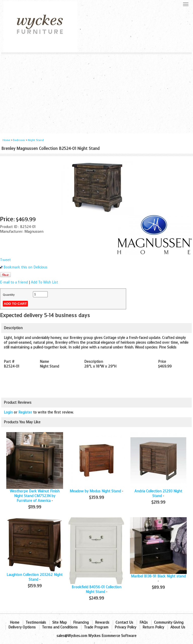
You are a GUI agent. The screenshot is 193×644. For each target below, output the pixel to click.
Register (25, 412)
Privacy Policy (125, 627)
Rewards (102, 623)
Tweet (5, 260)
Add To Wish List (44, 282)
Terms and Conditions (60, 627)
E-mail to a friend (14, 282)
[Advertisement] (96, 92)
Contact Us (124, 623)
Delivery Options (22, 627)
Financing (81, 623)
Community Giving (169, 623)
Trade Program (96, 627)
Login (8, 412)
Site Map (60, 623)
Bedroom (19, 140)
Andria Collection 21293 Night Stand (158, 494)
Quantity (9, 295)
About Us (178, 627)
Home (6, 140)
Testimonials (36, 623)
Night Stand (36, 140)
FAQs (144, 623)
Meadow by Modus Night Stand (95, 491)
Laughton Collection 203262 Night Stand (35, 577)
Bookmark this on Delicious (26, 267)
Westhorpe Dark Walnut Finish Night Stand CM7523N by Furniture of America (35, 496)
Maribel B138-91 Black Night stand (158, 576)
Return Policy (153, 627)
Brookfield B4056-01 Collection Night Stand (96, 590)
